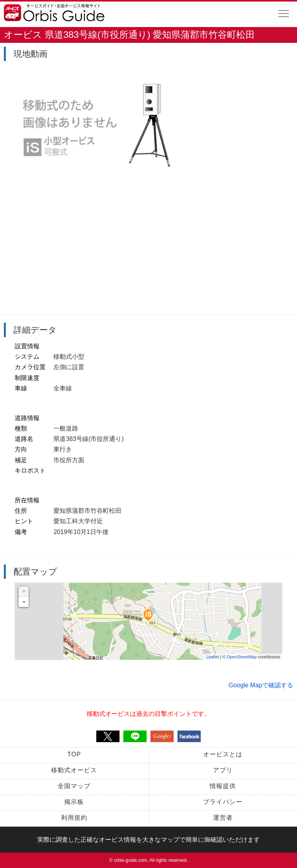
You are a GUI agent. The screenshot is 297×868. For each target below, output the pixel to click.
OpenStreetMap (242, 657)
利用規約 (74, 818)
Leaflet (213, 657)
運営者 (223, 818)
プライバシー (223, 802)
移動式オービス (74, 770)
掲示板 (74, 802)
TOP (74, 754)
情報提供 (223, 786)
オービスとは (223, 754)
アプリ (223, 770)
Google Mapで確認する (261, 685)
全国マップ (74, 786)
